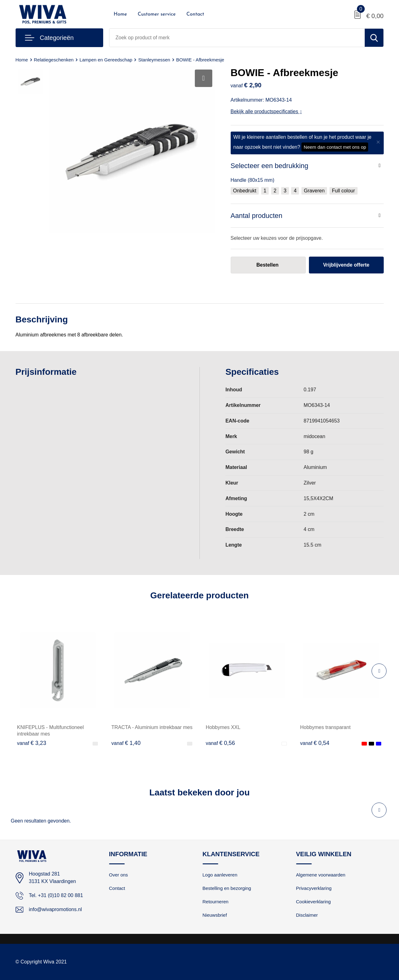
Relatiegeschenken (54, 60)
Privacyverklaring (314, 888)
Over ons (119, 875)
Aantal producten (257, 216)
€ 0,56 (220, 743)
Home (120, 14)
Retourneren (216, 902)
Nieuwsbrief (215, 915)
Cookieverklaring (314, 902)
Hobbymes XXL (223, 727)
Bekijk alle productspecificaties (266, 111)
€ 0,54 (315, 743)
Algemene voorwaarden (321, 875)
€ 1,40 (126, 743)
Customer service (157, 14)
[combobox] (237, 38)
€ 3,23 (32, 743)
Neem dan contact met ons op (335, 147)
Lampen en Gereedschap (106, 60)
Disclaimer (307, 915)
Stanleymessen (154, 60)
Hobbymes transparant (325, 727)
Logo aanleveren (220, 875)
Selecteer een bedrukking (270, 166)
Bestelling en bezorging (227, 888)
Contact (195, 14)
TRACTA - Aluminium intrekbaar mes (152, 727)
